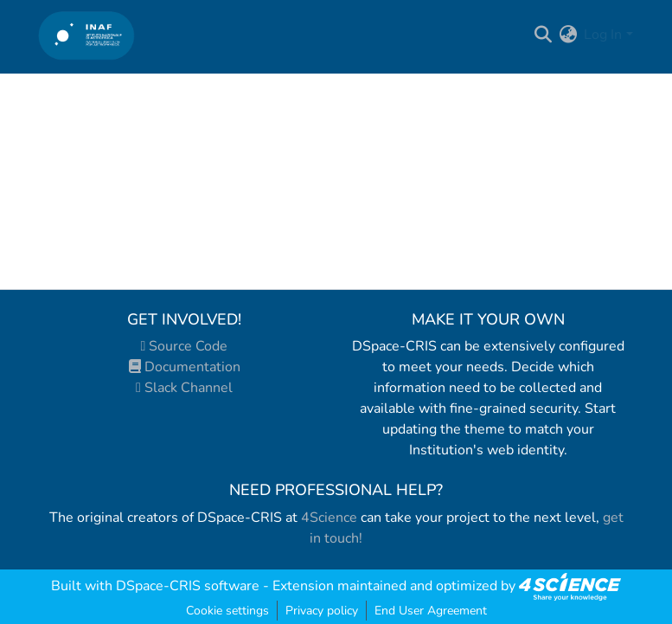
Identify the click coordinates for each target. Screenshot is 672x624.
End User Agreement (431, 611)
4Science (329, 518)
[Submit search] (543, 35)
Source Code (185, 346)
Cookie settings (227, 611)
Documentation (185, 367)
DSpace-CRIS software (188, 586)
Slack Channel (184, 388)
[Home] (87, 35)
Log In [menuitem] (603, 35)
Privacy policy (322, 611)
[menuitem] (568, 35)
